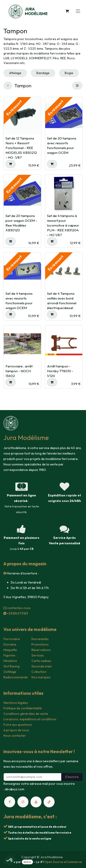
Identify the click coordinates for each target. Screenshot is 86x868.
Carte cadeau (41, 661)
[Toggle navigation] (78, 11)
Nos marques (41, 677)
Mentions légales (16, 703)
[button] (11, 164)
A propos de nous (16, 730)
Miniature (10, 661)
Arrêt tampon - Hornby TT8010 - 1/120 (60, 371)
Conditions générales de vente (26, 714)
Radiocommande (16, 677)
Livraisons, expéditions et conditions (30, 719)
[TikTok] (49, 802)
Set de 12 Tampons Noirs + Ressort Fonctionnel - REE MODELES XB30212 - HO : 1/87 (21, 148)
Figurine (9, 655)
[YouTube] (36, 802)
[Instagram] (23, 802)
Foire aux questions (18, 725)
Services (38, 655)
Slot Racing (11, 666)
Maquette (10, 650)
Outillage (10, 672)
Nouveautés (40, 639)
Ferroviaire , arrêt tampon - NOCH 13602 (19, 371)
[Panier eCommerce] (67, 11)
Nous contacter (15, 736)
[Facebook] (10, 802)
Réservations (41, 650)
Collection (39, 672)
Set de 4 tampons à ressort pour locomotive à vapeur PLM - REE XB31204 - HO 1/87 (63, 225)
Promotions (40, 644)
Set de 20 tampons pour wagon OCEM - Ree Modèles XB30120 (21, 223)
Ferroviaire (12, 639)
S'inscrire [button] (72, 777)
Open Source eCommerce (63, 862)
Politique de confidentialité (23, 708)
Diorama (10, 644)
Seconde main (42, 666)
